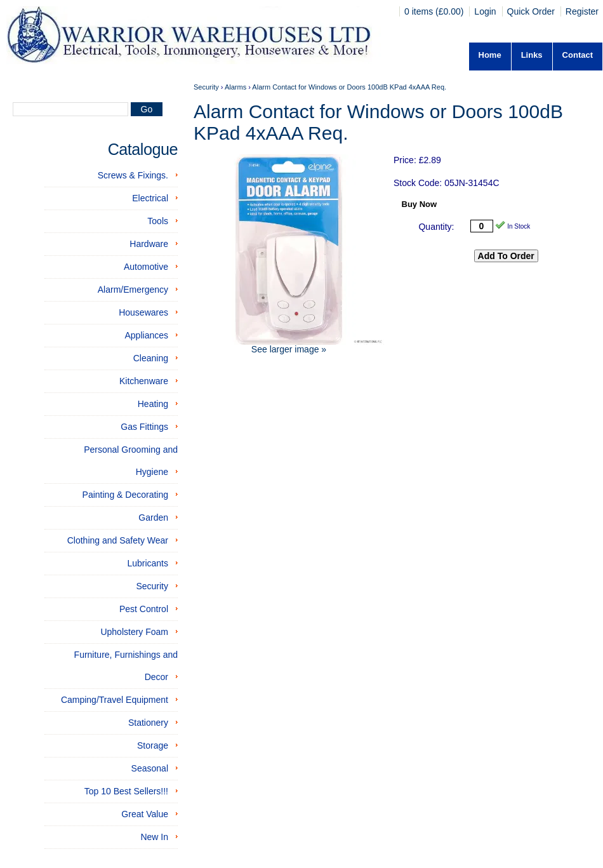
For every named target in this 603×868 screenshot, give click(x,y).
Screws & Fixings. (133, 175)
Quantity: (436, 227)
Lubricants (148, 563)
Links (532, 55)
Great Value (145, 814)
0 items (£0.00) (435, 11)
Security (152, 586)
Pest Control (144, 609)
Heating (153, 404)
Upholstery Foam (134, 632)
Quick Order (531, 11)
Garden (153, 517)
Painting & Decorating (125, 495)
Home (490, 55)
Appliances (147, 335)
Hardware (149, 244)
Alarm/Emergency (133, 290)
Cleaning (151, 358)
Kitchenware (144, 381)
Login (485, 11)
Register (582, 11)
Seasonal (150, 768)
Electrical (150, 198)
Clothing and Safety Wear (118, 540)
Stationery (148, 723)
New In (154, 837)
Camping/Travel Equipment (115, 700)
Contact (578, 55)
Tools (158, 221)
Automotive (146, 267)
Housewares (143, 312)
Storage (153, 745)
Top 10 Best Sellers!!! (126, 791)
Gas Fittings (144, 427)
